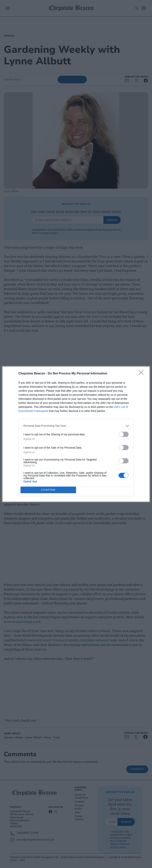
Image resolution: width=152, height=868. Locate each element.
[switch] (124, 434)
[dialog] (76, 434)
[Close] (142, 374)
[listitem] (76, 426)
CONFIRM (48, 490)
